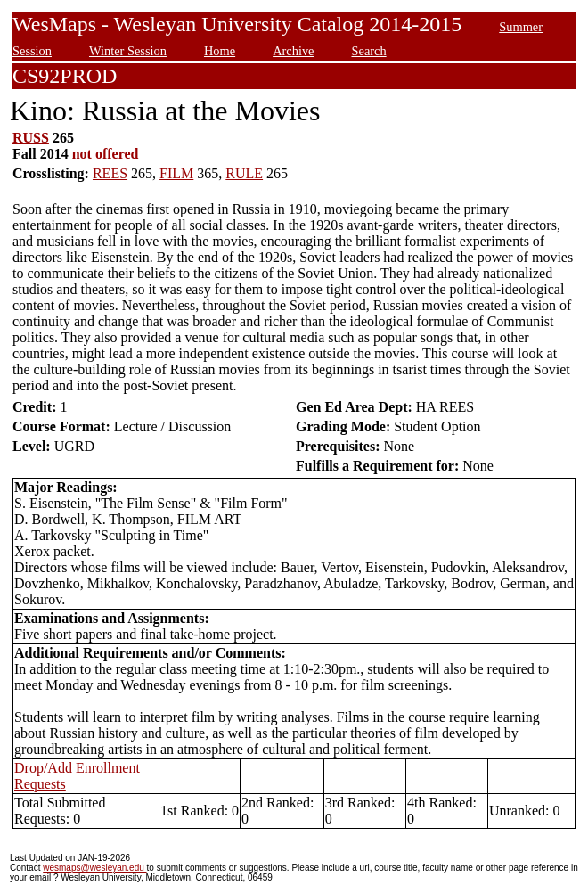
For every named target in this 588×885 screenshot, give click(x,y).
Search (368, 51)
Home (220, 51)
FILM (176, 173)
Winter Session (128, 51)
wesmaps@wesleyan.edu (94, 868)
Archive (293, 51)
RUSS (31, 138)
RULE (244, 173)
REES (110, 173)
